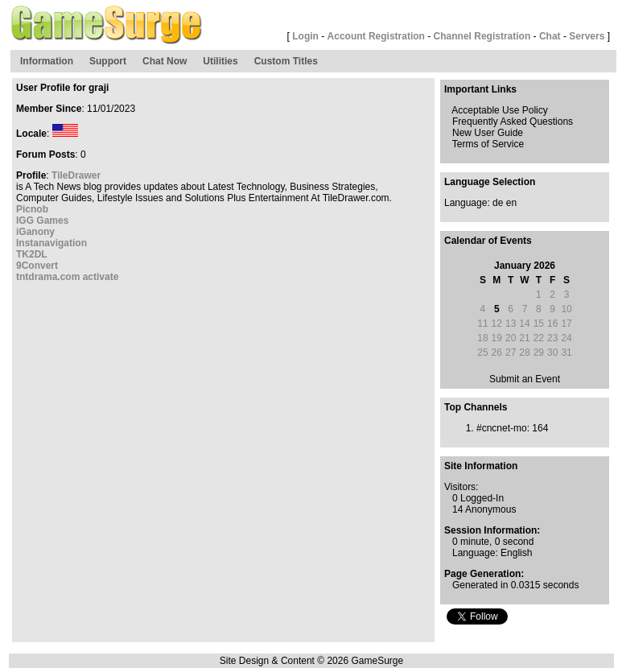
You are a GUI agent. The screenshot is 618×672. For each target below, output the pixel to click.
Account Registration (376, 36)
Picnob (32, 209)
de (498, 203)
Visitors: (461, 487)
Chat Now (165, 61)
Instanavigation (51, 243)
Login (305, 36)
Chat (550, 36)
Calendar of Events (488, 241)
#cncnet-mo (502, 428)
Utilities (220, 61)
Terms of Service (488, 144)
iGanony (35, 232)
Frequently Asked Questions (513, 122)
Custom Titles (286, 61)
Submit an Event (525, 379)
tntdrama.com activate (67, 277)
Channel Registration (482, 36)
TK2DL (32, 254)
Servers (587, 36)
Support (108, 61)
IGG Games (42, 221)
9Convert (37, 266)
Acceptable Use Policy (499, 110)
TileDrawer (76, 175)
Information (47, 61)
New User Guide (488, 133)
